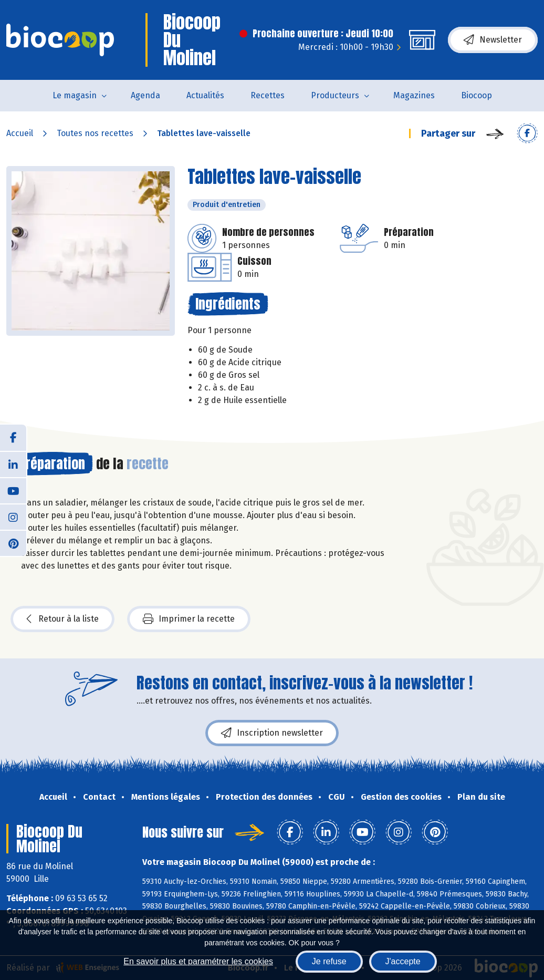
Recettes (268, 95)
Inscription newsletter (272, 733)
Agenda (145, 95)
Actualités (205, 95)
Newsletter (493, 40)
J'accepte (403, 961)
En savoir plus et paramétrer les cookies (198, 961)
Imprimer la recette (189, 619)
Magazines (414, 95)
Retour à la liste (62, 619)
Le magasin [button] (75, 95)
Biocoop (477, 95)
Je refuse (329, 961)
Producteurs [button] (335, 95)
